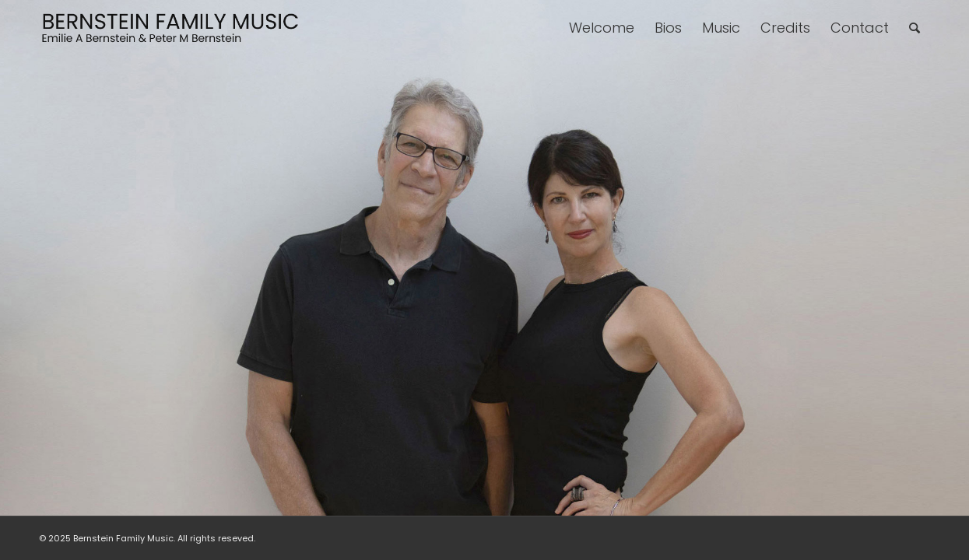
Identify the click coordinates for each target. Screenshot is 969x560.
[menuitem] (602, 28)
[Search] (915, 28)
